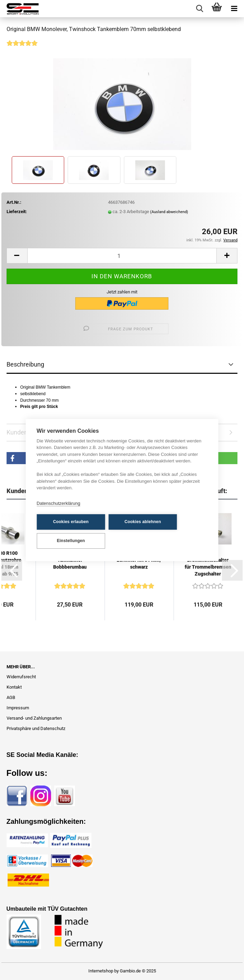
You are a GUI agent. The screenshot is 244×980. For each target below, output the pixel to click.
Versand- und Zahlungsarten (34, 718)
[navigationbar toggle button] (234, 9)
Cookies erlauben (70, 522)
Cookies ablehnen (141, 522)
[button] (17, 256)
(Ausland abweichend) (169, 212)
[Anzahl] (122, 256)
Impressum (18, 708)
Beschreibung (25, 364)
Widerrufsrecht (21, 677)
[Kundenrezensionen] (22, 48)
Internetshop (101, 971)
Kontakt (14, 687)
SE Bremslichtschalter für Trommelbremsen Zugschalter (208, 563)
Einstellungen (70, 541)
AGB (11, 697)
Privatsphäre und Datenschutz (36, 728)
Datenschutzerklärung (58, 503)
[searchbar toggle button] (199, 9)
